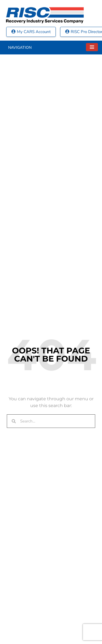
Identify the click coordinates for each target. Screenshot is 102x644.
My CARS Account (31, 32)
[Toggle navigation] (92, 47)
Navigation (20, 48)
